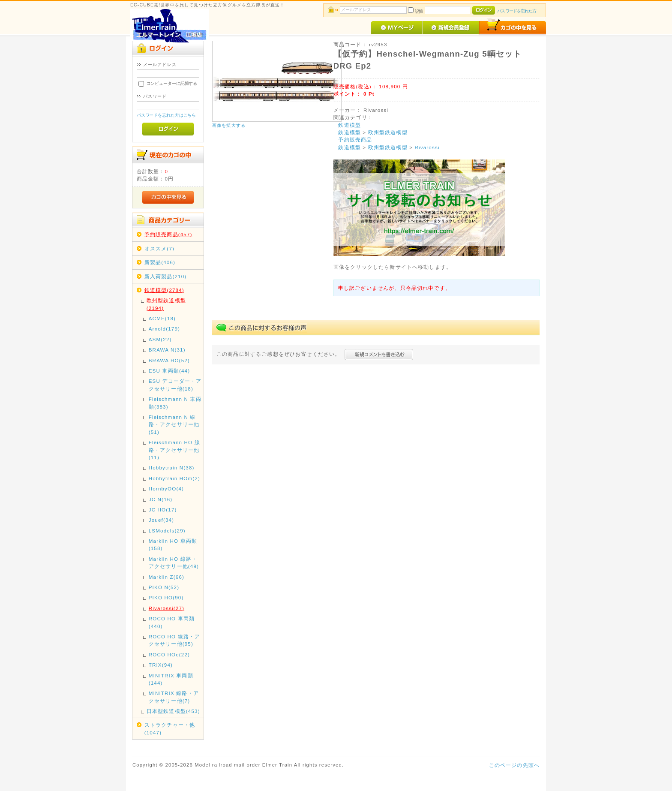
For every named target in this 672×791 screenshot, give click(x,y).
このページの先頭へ (514, 765)
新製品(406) (160, 262)
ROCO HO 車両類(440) (172, 622)
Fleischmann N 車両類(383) (175, 403)
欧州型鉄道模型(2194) (166, 304)
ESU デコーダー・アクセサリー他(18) (175, 385)
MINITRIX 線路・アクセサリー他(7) (174, 697)
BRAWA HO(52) (169, 360)
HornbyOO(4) (166, 489)
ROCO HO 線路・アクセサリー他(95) (175, 640)
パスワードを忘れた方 (517, 11)
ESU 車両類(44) (169, 371)
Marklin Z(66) (166, 577)
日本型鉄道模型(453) (173, 711)
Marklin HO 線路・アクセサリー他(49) (174, 562)
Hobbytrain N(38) (172, 468)
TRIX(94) (161, 665)
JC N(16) (161, 499)
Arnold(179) (164, 329)
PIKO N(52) (164, 587)
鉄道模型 (349, 125)
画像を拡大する (229, 125)
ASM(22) (160, 339)
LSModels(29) (167, 531)
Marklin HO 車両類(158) (173, 544)
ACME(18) (162, 318)
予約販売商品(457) (168, 234)
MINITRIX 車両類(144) (171, 679)
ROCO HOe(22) (169, 654)
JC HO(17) (163, 510)
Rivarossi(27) (166, 608)
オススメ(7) (159, 248)
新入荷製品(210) (166, 276)
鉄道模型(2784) (164, 290)
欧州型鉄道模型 (388, 132)
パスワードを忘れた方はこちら (166, 115)
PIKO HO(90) (166, 597)
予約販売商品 (355, 140)
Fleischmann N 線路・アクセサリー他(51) (174, 424)
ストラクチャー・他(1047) (170, 728)
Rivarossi (427, 147)
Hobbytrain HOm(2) (174, 478)
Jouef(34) (161, 520)
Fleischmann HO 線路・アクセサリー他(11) (174, 450)
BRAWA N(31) (167, 350)
